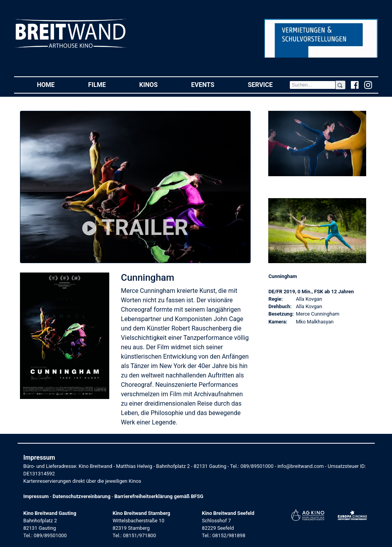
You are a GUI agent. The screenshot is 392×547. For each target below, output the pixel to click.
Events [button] (211, 84)
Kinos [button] (157, 84)
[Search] (313, 85)
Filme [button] (105, 84)
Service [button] (269, 84)
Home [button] (54, 84)
